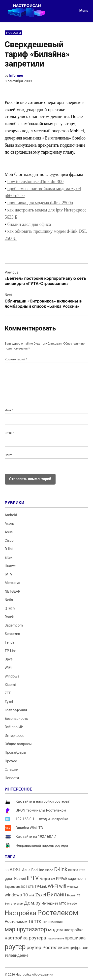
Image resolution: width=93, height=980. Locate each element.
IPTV (9, 574)
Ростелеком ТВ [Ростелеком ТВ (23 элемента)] (19, 922)
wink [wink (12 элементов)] (32, 896)
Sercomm (12, 634)
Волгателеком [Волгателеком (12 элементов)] (14, 904)
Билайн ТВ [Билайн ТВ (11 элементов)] (74, 896)
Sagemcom (14, 625)
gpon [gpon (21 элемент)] (9, 879)
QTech (10, 608)
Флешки (12, 770)
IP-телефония (16, 710)
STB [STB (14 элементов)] (31, 887)
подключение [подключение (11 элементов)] (55, 939)
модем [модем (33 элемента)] (55, 930)
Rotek (9, 617)
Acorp (9, 524)
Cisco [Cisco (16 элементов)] (49, 870)
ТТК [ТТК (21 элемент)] (38, 922)
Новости (14, 33)
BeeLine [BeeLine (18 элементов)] (38, 870)
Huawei (11, 566)
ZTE (8, 693)
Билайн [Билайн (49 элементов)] (57, 894)
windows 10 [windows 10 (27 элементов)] (16, 895)
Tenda (10, 642)
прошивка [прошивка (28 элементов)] (75, 938)
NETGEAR (13, 592)
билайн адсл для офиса (29, 224)
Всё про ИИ (14, 727)
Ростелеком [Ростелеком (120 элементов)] (58, 913)
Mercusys (12, 583)
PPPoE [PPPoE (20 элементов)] (62, 879)
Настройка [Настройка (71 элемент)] (21, 913)
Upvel (9, 659)
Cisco (9, 541)
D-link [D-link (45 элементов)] (61, 869)
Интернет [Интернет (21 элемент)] (50, 903)
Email (10, 433)
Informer (16, 76)
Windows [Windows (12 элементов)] (73, 887)
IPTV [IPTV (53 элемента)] (33, 878)
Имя (9, 410)
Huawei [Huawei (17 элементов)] (20, 879)
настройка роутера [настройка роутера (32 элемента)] (25, 938)
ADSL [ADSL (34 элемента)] (15, 870)
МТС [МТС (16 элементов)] (63, 903)
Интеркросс (15, 736)
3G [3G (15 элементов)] (7, 870)
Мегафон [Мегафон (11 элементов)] (73, 904)
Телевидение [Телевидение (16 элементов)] (52, 922)
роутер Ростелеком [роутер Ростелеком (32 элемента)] (48, 947)
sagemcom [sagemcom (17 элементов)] (77, 879)
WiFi (8, 668)
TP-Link (11, 651)
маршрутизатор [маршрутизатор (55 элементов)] (26, 929)
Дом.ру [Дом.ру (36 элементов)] (32, 903)
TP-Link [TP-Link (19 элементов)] (41, 887)
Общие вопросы (18, 744)
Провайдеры (15, 753)
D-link (9, 549)
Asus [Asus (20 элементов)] (26, 870)
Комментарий (16, 359)
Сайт (8, 455)
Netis (9, 600)
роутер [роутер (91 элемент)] (15, 947)
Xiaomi (10, 685)
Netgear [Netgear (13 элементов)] (45, 879)
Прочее (11, 761)
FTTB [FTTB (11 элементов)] (82, 870)
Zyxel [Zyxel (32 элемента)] (41, 895)
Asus (9, 532)
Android (11, 515)
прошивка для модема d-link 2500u (40, 203)
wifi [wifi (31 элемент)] (63, 886)
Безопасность (16, 719)
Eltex (9, 558)
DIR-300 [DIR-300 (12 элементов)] (73, 870)
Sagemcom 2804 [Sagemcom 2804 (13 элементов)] (16, 887)
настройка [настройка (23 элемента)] (74, 930)
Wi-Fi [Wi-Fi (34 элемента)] (53, 886)
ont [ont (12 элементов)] (53, 879)
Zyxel (9, 702)
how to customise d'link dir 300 (36, 182)
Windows (12, 676)
